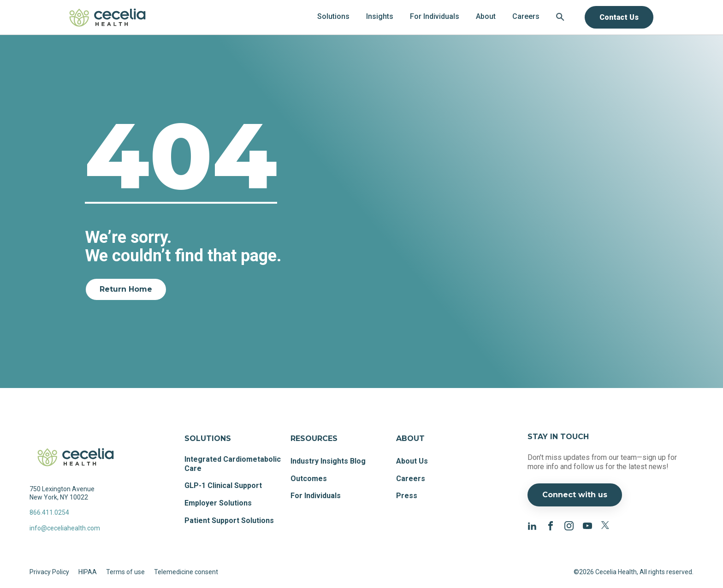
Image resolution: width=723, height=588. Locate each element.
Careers (411, 479)
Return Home (126, 289)
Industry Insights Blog (328, 461)
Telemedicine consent (186, 572)
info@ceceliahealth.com (65, 528)
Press (407, 496)
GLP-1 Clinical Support (223, 485)
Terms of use (125, 572)
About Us (412, 461)
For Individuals (316, 496)
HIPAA (88, 572)
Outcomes (309, 479)
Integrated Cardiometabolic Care (233, 464)
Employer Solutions (218, 503)
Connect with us (575, 495)
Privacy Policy (49, 572)
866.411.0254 (49, 512)
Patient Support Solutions (229, 520)
